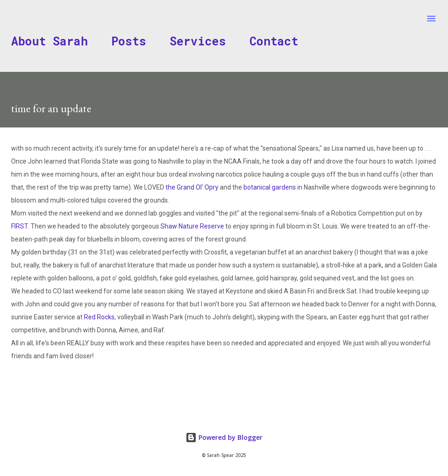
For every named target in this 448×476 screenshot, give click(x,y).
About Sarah (49, 41)
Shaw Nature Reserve (192, 226)
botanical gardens (270, 187)
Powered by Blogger (224, 437)
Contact (274, 41)
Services (198, 41)
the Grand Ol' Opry (192, 187)
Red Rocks (99, 317)
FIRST (19, 226)
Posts (129, 41)
